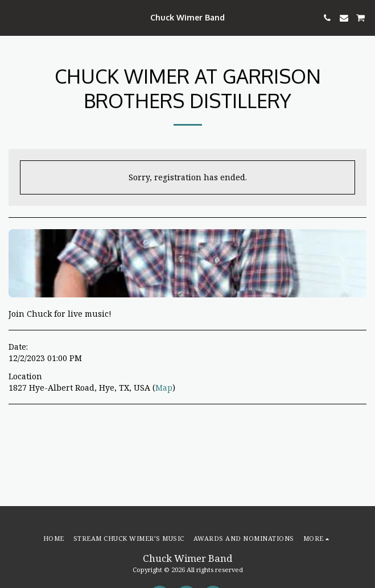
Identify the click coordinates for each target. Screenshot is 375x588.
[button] (13, 17)
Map (164, 388)
